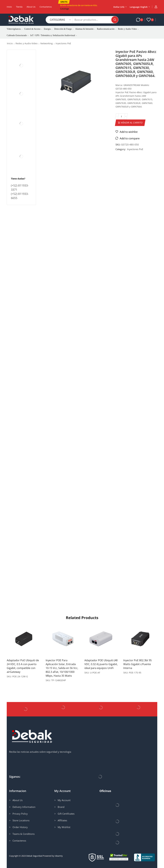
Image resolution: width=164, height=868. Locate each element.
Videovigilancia (15, 29)
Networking (47, 43)
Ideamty (59, 856)
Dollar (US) (119, 7)
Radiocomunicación (107, 29)
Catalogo (65, 9)
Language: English (139, 7)
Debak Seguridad (34, 856)
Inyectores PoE (63, 43)
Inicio (9, 7)
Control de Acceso (33, 29)
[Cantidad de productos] (121, 116)
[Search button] (115, 20)
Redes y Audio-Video (128, 29)
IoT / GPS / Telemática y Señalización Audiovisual (54, 35)
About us (31, 7)
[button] (64, 2)
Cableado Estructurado (18, 35)
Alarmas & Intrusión (85, 29)
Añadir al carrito (132, 123)
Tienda (19, 7)
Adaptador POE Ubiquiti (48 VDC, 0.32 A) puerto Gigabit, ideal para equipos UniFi (101, 664)
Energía (48, 29)
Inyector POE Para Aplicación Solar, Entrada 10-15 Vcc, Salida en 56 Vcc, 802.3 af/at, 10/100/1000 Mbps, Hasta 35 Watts (62, 668)
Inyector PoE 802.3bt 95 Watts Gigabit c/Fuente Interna (137, 664)
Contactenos (46, 7)
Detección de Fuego (64, 29)
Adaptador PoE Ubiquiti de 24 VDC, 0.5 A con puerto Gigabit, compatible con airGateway (23, 666)
